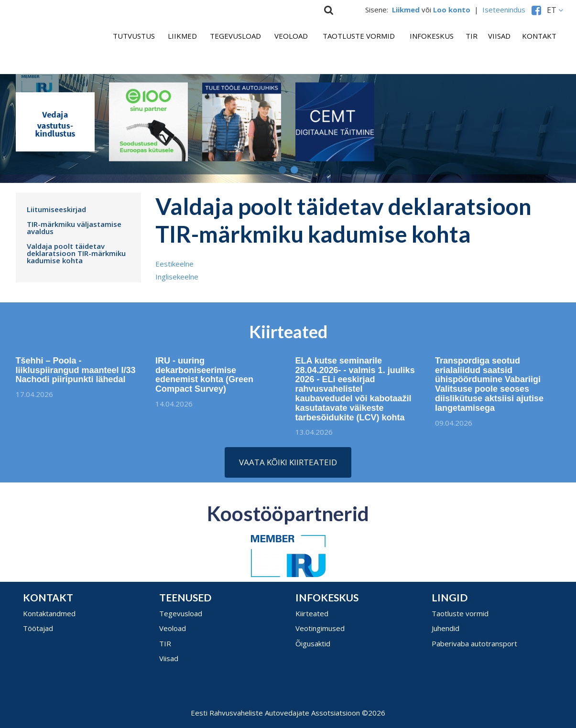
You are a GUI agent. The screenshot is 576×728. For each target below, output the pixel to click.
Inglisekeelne (177, 277)
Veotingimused (320, 628)
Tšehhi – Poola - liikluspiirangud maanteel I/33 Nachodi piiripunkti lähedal (72, 370)
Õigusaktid (313, 643)
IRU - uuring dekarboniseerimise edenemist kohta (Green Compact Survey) (204, 378)
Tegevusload (235, 36)
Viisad (499, 36)
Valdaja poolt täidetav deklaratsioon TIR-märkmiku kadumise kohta (76, 253)
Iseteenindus (506, 10)
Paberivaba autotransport (474, 643)
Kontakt (539, 36)
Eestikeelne (174, 264)
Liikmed (182, 36)
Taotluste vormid (359, 36)
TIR (472, 36)
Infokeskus (432, 36)
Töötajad (38, 628)
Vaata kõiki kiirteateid (288, 462)
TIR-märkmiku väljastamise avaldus (74, 228)
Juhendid (446, 628)
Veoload (291, 36)
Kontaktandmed (49, 613)
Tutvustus (134, 36)
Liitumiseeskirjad (56, 209)
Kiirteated (312, 613)
